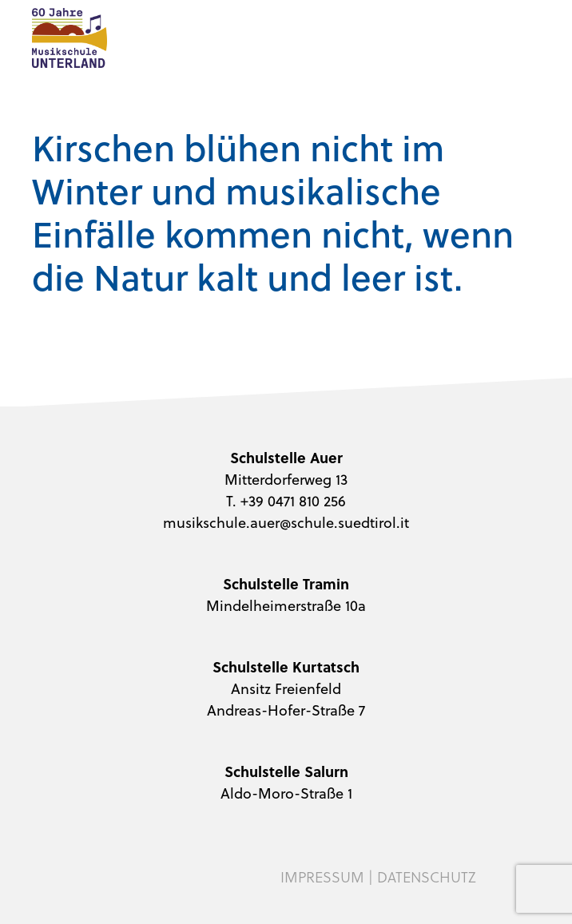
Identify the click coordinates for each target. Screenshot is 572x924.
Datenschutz (427, 877)
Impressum (322, 877)
